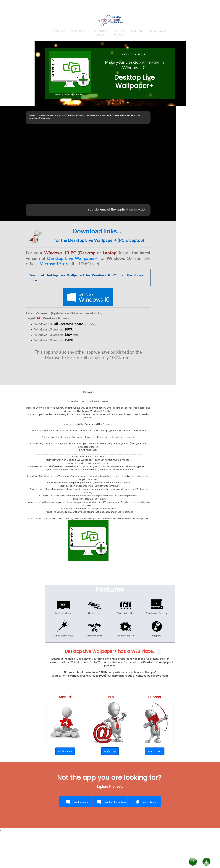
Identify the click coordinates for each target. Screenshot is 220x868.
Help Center (98, 31)
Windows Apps (76, 802)
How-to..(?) (119, 31)
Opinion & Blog (157, 31)
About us (102, 35)
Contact (119, 35)
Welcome (59, 31)
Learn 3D (137, 31)
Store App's (78, 31)
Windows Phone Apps (110, 802)
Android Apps (145, 802)
